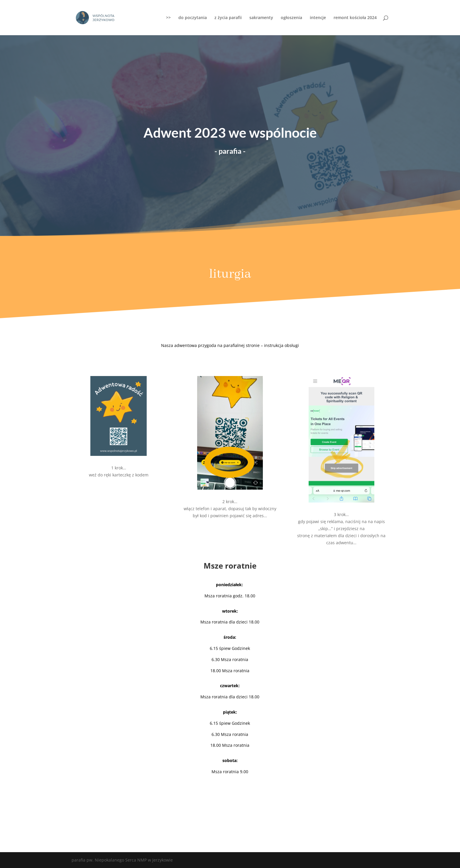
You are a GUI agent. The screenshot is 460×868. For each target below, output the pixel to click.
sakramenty (261, 18)
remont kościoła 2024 (355, 18)
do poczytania (193, 18)
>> (168, 18)
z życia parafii (228, 18)
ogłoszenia (291, 18)
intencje (318, 18)
